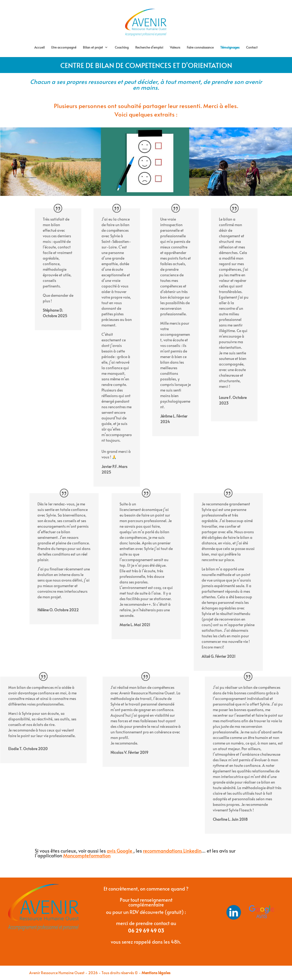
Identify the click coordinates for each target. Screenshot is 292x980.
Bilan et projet (93, 47)
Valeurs (175, 47)
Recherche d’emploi (149, 47)
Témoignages (230, 47)
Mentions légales (156, 973)
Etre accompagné (64, 47)
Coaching (122, 47)
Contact (252, 47)
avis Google (120, 851)
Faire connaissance (200, 47)
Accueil (39, 47)
